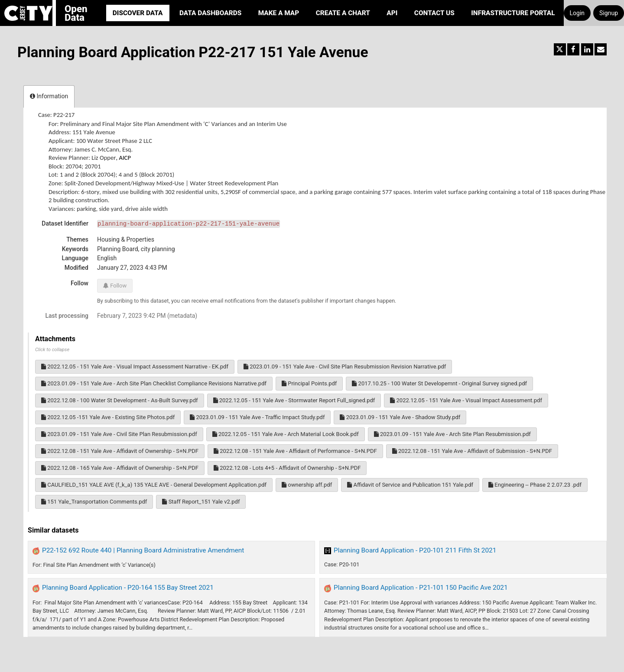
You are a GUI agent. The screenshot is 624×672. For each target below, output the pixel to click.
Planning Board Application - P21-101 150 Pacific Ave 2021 (421, 588)
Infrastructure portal (513, 13)
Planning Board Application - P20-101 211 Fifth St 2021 (415, 550)
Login (577, 13)
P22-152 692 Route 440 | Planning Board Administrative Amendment (143, 550)
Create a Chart (343, 13)
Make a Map (279, 13)
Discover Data (138, 13)
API (392, 13)
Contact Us (434, 13)
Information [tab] (49, 96)
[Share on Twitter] (560, 49)
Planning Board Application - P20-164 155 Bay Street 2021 (128, 588)
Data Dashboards (210, 13)
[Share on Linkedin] (587, 49)
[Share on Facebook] (573, 49)
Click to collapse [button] (52, 350)
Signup (609, 13)
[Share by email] (601, 49)
